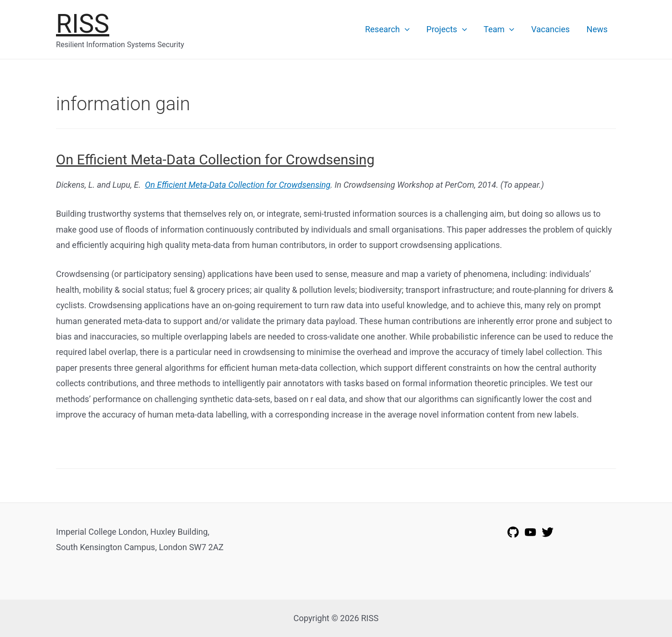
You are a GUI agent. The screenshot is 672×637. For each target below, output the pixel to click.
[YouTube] (530, 532)
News (597, 29)
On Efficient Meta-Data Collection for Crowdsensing (215, 159)
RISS (83, 24)
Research (387, 29)
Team (499, 29)
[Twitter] (548, 532)
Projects (447, 29)
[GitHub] (513, 532)
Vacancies (550, 29)
